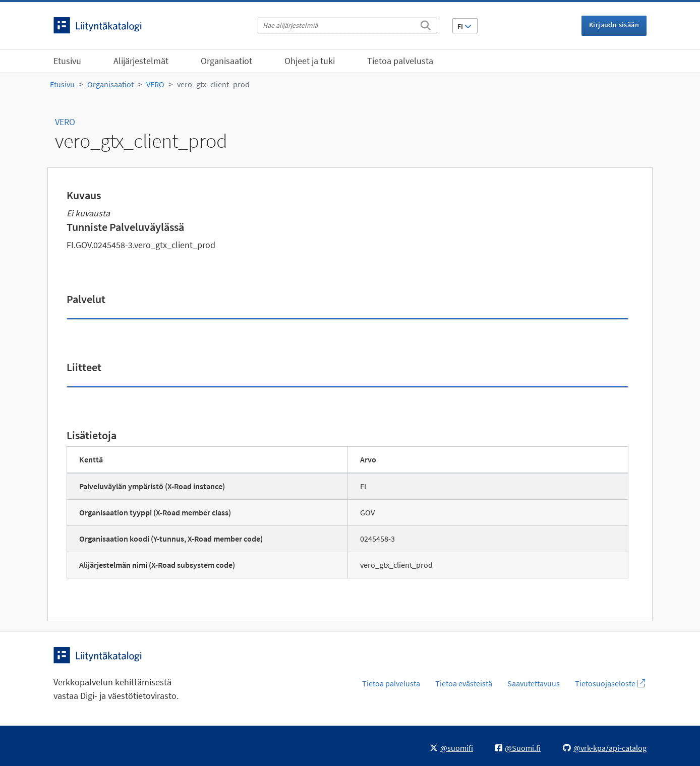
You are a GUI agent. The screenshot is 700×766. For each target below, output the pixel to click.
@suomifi (451, 748)
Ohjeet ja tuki (310, 61)
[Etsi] (426, 24)
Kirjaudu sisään (614, 25)
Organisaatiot (226, 61)
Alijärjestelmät (141, 61)
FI (464, 26)
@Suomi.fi (518, 748)
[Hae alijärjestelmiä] (347, 25)
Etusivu (67, 61)
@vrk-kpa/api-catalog (605, 748)
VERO (155, 84)
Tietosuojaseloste (610, 683)
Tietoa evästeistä (464, 683)
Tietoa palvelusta (400, 61)
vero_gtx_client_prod (213, 84)
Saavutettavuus (534, 683)
